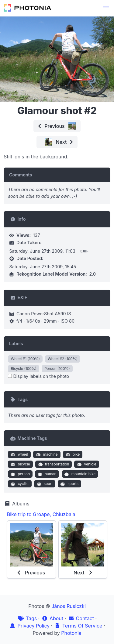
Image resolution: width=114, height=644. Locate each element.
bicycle (20, 464)
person (20, 474)
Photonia (71, 633)
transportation (53, 464)
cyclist (19, 484)
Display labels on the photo (38, 376)
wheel (19, 454)
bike (72, 454)
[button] (106, 8)
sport (44, 484)
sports (69, 484)
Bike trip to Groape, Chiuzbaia (41, 514)
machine (46, 454)
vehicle (86, 464)
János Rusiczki (69, 606)
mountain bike (79, 474)
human (46, 474)
